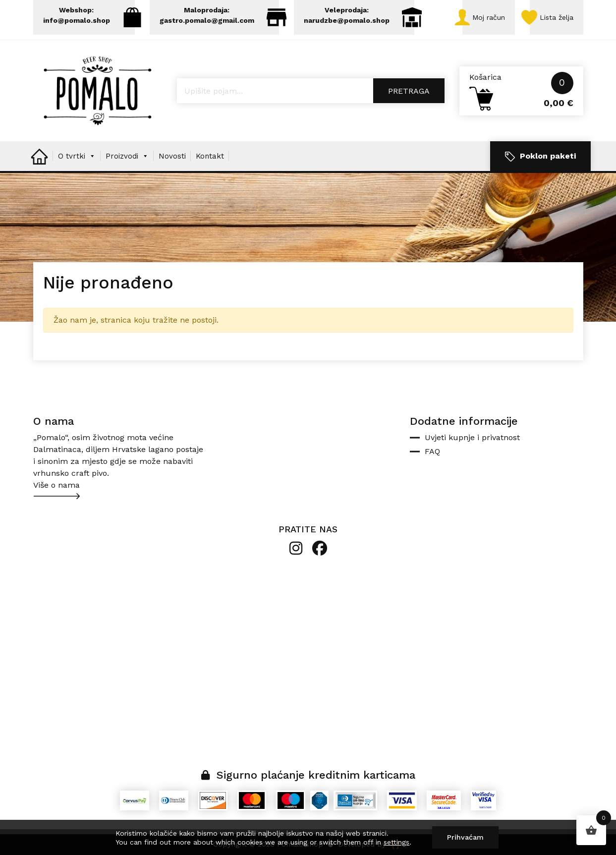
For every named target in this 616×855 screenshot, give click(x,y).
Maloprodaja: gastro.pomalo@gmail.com (219, 17)
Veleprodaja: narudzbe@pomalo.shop (359, 17)
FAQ (432, 451)
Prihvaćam (465, 837)
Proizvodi (127, 156)
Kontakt (210, 156)
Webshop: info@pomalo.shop (89, 17)
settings (396, 842)
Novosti (172, 156)
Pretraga (409, 91)
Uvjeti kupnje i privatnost (472, 437)
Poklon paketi (540, 156)
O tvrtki (77, 156)
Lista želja (552, 17)
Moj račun (484, 17)
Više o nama (56, 485)
